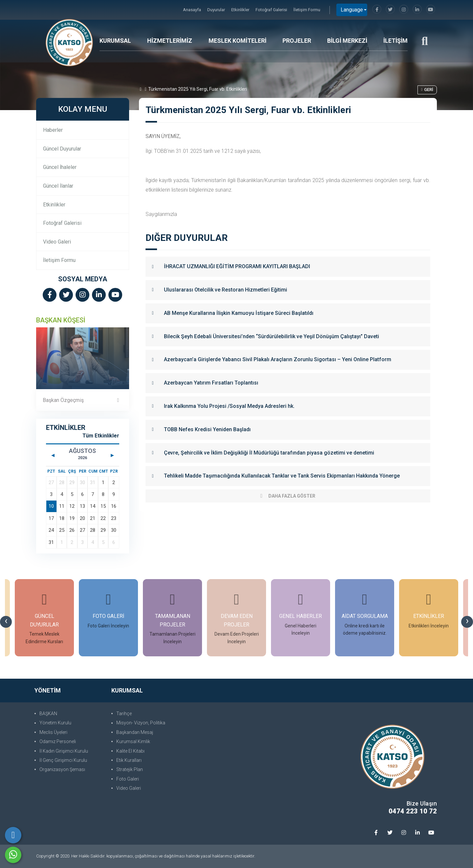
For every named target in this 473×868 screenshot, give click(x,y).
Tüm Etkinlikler (101, 436)
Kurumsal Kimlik (133, 741)
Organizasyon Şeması (62, 769)
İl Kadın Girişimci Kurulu (64, 751)
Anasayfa (192, 10)
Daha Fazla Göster (288, 496)
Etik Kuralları (129, 760)
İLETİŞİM (395, 41)
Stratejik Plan (130, 769)
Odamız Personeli (58, 741)
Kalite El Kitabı (130, 751)
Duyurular (217, 10)
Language (352, 10)
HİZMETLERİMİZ (170, 41)
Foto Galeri (128, 779)
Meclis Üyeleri (53, 732)
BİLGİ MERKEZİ (347, 41)
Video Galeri (57, 242)
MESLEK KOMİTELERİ (237, 41)
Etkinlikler (241, 10)
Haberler (53, 130)
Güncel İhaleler (60, 167)
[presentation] (6, 622)
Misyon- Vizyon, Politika (141, 723)
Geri (427, 90)
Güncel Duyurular (62, 149)
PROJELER (297, 41)
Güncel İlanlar (58, 186)
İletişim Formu (307, 10)
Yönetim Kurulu (55, 723)
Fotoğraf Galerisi (272, 10)
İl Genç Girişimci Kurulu (63, 760)
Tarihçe (124, 714)
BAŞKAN (48, 714)
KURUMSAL (115, 41)
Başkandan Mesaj (135, 732)
